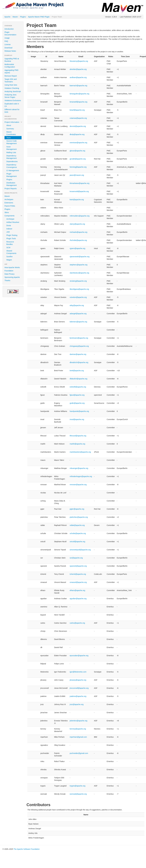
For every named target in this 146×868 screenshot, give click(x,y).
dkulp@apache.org (77, 134)
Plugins (23, 17)
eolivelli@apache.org (78, 387)
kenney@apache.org (78, 729)
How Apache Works (12, 267)
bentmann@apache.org (79, 338)
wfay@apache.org (77, 305)
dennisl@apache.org (78, 126)
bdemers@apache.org (78, 322)
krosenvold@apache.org (79, 191)
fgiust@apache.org (77, 395)
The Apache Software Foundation (27, 849)
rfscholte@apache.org (78, 240)
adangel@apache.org (78, 314)
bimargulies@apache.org (79, 94)
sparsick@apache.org (78, 566)
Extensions (9, 203)
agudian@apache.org (78, 599)
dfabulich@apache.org (78, 379)
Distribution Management (12, 184)
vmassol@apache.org (78, 582)
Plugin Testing (12, 235)
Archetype (10, 219)
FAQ (6, 41)
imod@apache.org (77, 419)
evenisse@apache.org (78, 143)
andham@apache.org (78, 77)
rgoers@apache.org (77, 248)
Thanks (7, 280)
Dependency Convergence (12, 166)
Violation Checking (12, 88)
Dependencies (12, 161)
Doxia (9, 225)
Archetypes (9, 199)
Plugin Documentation (10, 33)
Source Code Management (12, 142)
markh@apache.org (77, 444)
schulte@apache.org (78, 533)
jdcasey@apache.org (78, 680)
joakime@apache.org (78, 696)
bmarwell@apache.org (78, 102)
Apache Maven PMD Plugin (39, 17)
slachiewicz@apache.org (79, 273)
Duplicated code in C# (12, 105)
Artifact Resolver (13, 222)
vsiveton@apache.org (78, 297)
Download (8, 48)
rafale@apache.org (77, 525)
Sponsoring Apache (12, 277)
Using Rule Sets (11, 85)
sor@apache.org (76, 558)
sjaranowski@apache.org (80, 257)
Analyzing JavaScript (13, 91)
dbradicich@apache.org (79, 362)
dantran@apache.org (78, 354)
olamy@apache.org (77, 224)
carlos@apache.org (77, 623)
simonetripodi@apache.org (80, 550)
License (8, 44)
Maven (15, 17)
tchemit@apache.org (78, 574)
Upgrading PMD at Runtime (12, 60)
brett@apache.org (77, 371)
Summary (10, 129)
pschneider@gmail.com (79, 753)
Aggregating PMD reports (11, 71)
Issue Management (12, 148)
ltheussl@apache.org (78, 436)
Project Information (13, 122)
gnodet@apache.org (78, 159)
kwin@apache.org (77, 200)
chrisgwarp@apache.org (79, 346)
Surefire (9, 257)
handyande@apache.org (79, 411)
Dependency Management (12, 157)
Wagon (9, 260)
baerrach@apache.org (78, 86)
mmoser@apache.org (78, 485)
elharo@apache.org (77, 590)
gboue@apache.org (77, 151)
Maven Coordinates (11, 133)
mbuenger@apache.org (79, 468)
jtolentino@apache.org (78, 721)
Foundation (9, 271)
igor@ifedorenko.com (78, 672)
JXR (8, 232)
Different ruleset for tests (12, 111)
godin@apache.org (77, 403)
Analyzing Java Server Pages (10, 96)
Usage (7, 38)
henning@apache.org (78, 167)
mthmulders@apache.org (80, 216)
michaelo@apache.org (78, 232)
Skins (7, 212)
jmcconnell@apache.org (79, 688)
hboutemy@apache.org (79, 61)
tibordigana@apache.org (79, 289)
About (9, 125)
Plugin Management (12, 175)
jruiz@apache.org (77, 704)
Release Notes (10, 51)
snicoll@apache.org (77, 542)
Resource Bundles (10, 243)
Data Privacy (9, 274)
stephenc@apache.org (79, 265)
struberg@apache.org (78, 281)
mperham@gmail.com (78, 737)
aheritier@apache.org (78, 69)
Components (13, 216)
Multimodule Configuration (10, 66)
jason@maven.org (77, 175)
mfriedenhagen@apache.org (81, 476)
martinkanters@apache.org (80, 452)
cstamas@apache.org (78, 118)
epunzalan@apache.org (79, 656)
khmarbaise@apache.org (80, 183)
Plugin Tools (11, 239)
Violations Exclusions (13, 100)
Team (9, 138)
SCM (8, 248)
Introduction (9, 29)
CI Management (13, 170)
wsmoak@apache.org (78, 794)
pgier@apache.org (77, 509)
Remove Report (11, 76)
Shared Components (11, 252)
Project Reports (13, 189)
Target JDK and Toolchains (11, 80)
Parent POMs (10, 206)
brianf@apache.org (77, 110)
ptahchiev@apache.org (79, 517)
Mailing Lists (11, 152)
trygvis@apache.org (78, 786)
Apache (7, 17)
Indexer (9, 229)
